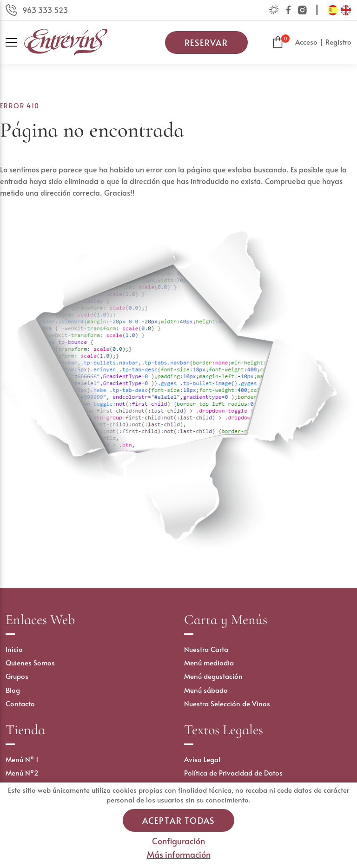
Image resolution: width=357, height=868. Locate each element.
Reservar (206, 43)
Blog (13, 690)
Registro (338, 42)
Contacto (20, 703)
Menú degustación (213, 676)
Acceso (306, 42)
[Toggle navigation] (15, 43)
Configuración (178, 841)
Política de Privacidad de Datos (233, 773)
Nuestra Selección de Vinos (227, 703)
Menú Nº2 (22, 773)
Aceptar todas (178, 820)
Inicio (14, 649)
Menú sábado (206, 690)
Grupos (17, 676)
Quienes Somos (30, 662)
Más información (179, 854)
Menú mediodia (209, 662)
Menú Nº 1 (22, 759)
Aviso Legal (202, 759)
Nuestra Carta (206, 649)
